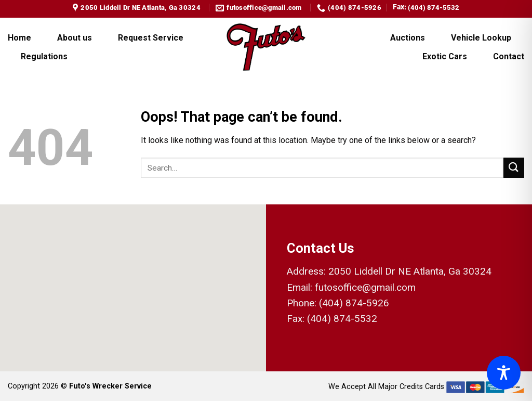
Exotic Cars (445, 56)
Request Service (151, 38)
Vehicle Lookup (481, 38)
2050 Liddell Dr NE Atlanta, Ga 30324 (410, 271)
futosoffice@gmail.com (365, 287)
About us (75, 38)
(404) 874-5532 (434, 8)
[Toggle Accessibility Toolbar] (504, 373)
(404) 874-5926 (354, 303)
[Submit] (514, 168)
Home (19, 38)
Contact (509, 56)
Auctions (408, 38)
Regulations (44, 56)
